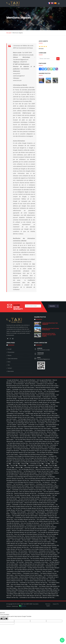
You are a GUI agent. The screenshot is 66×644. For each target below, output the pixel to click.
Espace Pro (56, 604)
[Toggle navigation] (59, 4)
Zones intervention (12, 359)
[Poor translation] (6, 619)
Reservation (11, 371)
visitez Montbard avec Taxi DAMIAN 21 (50, 324)
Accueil (9, 33)
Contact (10, 368)
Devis (9, 362)
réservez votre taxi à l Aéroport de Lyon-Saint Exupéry (49, 335)
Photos (9, 356)
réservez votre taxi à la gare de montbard (51, 329)
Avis (9, 365)
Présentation (11, 352)
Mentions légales (48, 605)
